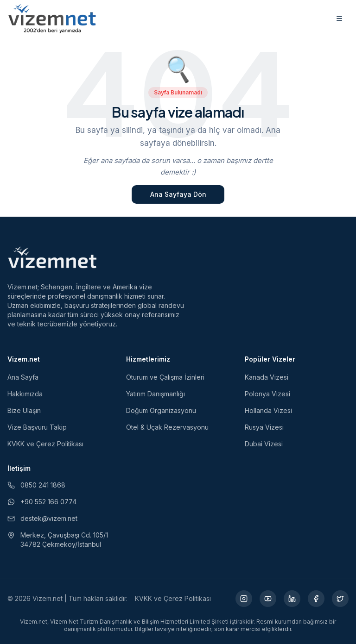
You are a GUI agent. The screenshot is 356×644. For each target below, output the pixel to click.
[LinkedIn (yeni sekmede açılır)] (292, 599)
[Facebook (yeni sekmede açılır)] (316, 599)
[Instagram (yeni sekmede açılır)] (244, 599)
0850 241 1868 (36, 485)
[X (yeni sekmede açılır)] (340, 599)
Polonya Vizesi (267, 394)
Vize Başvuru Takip (37, 427)
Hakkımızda (25, 394)
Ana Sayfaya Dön (178, 194)
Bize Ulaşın (24, 410)
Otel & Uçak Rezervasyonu (167, 427)
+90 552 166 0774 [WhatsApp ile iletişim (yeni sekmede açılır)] (42, 502)
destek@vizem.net (42, 518)
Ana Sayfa (23, 377)
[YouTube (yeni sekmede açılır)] (268, 599)
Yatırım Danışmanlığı (156, 394)
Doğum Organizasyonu (161, 410)
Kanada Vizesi (267, 377)
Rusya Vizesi (264, 427)
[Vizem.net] (53, 257)
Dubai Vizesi (264, 444)
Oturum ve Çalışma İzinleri (165, 377)
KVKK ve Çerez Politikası (45, 444)
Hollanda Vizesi (268, 410)
